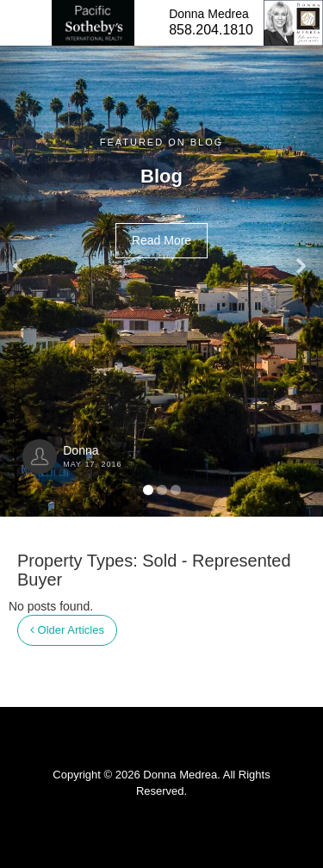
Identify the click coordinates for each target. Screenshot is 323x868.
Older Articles (67, 630)
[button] (24, 258)
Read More (161, 240)
